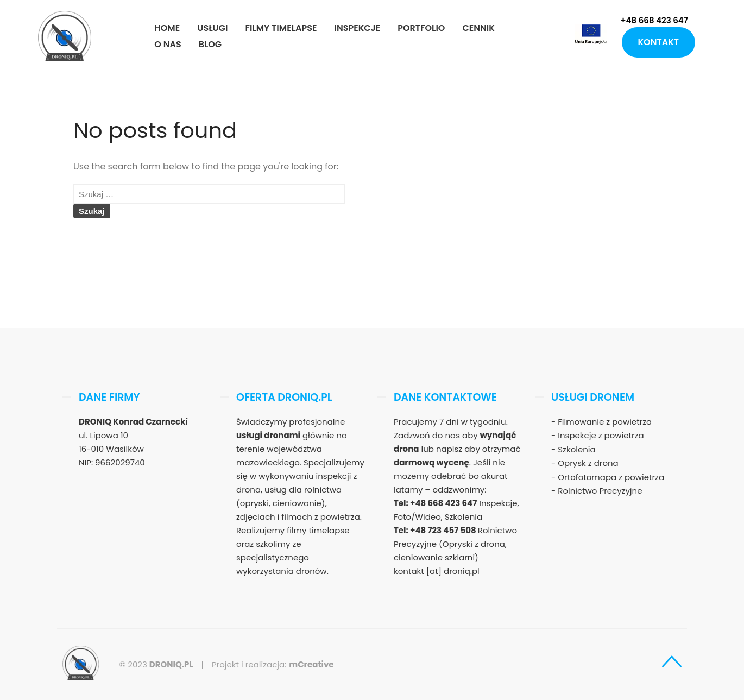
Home (167, 28)
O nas (168, 44)
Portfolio (421, 28)
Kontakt (658, 42)
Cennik (478, 28)
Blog (210, 44)
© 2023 (156, 664)
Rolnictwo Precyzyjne (600, 491)
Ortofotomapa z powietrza (611, 477)
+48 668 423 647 (654, 20)
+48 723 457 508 (444, 530)
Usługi (212, 28)
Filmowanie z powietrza (605, 422)
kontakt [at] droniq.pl (437, 571)
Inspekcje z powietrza (601, 435)
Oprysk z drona (588, 463)
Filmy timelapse (281, 28)
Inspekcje (357, 28)
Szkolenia (576, 449)
